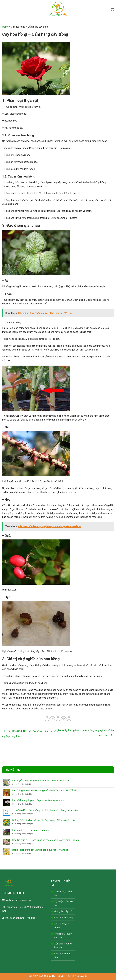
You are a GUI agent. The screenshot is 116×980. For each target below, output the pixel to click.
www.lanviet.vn (24, 900)
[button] (4, 9)
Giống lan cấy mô (63, 911)
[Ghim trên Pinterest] (64, 719)
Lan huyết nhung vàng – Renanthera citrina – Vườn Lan (40, 781)
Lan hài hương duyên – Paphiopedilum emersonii (38, 800)
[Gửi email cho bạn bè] (58, 719)
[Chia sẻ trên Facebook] (47, 719)
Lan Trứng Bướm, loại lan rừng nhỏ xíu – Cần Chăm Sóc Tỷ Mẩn (45, 791)
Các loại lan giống (64, 918)
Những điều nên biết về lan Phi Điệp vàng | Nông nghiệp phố (43, 820)
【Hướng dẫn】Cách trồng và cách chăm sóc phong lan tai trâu (45, 810)
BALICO (84, 976)
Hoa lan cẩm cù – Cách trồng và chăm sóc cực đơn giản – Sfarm (46, 840)
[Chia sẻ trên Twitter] (52, 719)
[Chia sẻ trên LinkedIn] (69, 719)
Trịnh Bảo (30, 918)
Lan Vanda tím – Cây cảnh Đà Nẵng (31, 830)
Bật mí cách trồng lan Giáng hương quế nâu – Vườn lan (40, 850)
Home (5, 27)
